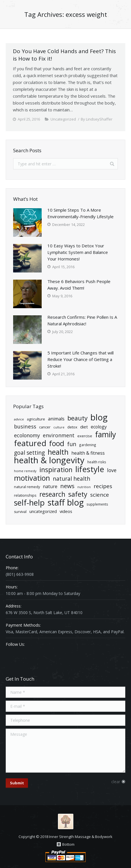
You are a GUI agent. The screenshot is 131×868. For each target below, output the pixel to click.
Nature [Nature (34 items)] (50, 486)
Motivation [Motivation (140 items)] (32, 478)
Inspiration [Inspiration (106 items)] (56, 470)
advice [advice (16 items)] (19, 419)
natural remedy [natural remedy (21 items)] (27, 487)
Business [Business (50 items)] (25, 426)
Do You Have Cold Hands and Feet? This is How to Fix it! (64, 55)
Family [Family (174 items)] (105, 435)
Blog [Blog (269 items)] (99, 417)
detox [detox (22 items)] (72, 427)
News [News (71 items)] (67, 486)
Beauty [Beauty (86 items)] (77, 418)
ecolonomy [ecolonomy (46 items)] (27, 435)
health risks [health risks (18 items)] (97, 462)
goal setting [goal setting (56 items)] (29, 453)
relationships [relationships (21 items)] (25, 495)
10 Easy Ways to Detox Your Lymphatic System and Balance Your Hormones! (78, 252)
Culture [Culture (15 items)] (59, 427)
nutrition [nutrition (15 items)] (84, 487)
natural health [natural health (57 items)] (71, 479)
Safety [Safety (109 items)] (78, 494)
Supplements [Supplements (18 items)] (97, 504)
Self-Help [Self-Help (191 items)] (29, 503)
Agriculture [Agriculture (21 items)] (36, 419)
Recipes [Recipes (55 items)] (103, 486)
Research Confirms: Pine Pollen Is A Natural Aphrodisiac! (82, 320)
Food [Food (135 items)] (57, 443)
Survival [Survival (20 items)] (20, 512)
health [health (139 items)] (58, 452)
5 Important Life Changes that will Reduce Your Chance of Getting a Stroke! (80, 359)
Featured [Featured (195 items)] (30, 443)
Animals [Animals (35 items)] (56, 419)
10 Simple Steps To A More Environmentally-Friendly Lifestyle (80, 213)
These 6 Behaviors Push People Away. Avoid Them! (79, 285)
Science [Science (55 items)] (100, 495)
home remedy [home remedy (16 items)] (25, 471)
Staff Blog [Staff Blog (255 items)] (66, 503)
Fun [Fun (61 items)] (72, 444)
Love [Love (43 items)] (112, 470)
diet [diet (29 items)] (84, 427)
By (97, 119)
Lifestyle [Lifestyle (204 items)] (90, 469)
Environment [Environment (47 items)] (59, 435)
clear (116, 782)
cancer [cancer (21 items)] (45, 427)
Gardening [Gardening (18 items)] (88, 445)
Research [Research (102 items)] (52, 494)
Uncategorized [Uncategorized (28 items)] (43, 511)
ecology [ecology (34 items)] (99, 427)
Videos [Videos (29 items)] (66, 511)
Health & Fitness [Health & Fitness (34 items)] (88, 453)
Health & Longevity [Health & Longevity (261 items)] (49, 460)
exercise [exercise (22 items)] (85, 436)
